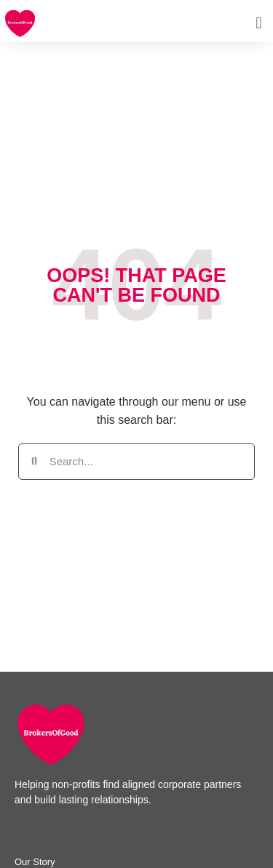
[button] (259, 23)
